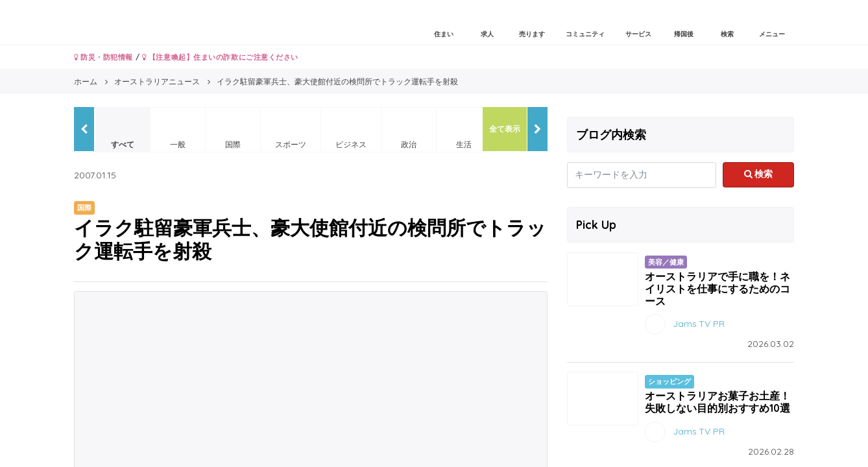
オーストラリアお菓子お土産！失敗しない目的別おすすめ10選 (717, 402)
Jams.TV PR (699, 324)
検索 (759, 174)
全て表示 (505, 129)
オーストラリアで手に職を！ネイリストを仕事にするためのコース (717, 289)
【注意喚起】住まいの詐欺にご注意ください (220, 57)
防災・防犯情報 (103, 57)
